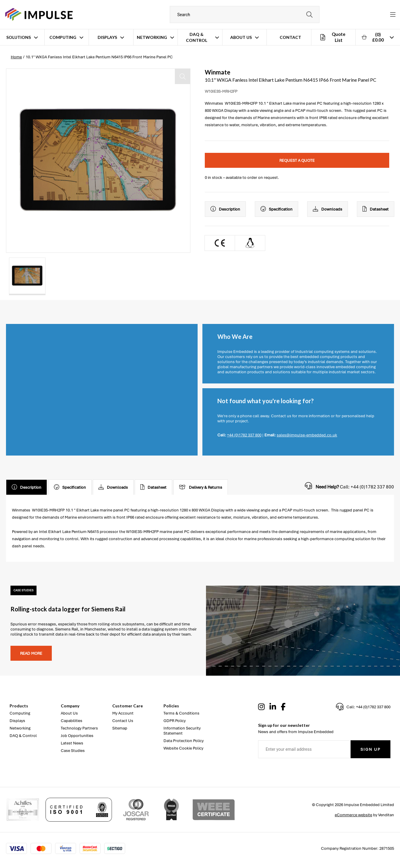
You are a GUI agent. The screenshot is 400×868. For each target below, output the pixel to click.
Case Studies (73, 751)
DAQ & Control (197, 37)
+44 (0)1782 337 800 (244, 435)
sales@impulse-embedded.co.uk (307, 435)
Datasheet (376, 209)
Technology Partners (79, 728)
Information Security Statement (182, 731)
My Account (123, 713)
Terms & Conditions (181, 713)
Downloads (328, 209)
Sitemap (120, 728)
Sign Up (371, 749)
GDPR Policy (175, 721)
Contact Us (123, 721)
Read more (31, 653)
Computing (63, 37)
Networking (152, 37)
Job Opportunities (77, 736)
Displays (107, 37)
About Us (241, 37)
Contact (290, 37)
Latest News (72, 743)
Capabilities (72, 721)
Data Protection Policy (184, 741)
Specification (276, 209)
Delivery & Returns (201, 487)
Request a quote (297, 160)
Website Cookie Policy (183, 748)
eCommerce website (353, 815)
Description (225, 209)
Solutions (19, 37)
